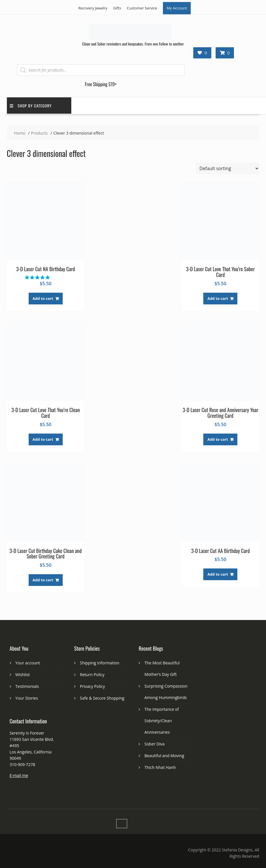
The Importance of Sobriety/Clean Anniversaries (161, 721)
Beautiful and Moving (164, 756)
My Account (177, 8)
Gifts (117, 8)
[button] (38, 277)
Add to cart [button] (43, 298)
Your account (28, 663)
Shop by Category (31, 106)
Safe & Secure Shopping (102, 698)
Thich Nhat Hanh (160, 767)
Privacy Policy (92, 686)
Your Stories (27, 698)
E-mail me (19, 775)
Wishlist (23, 675)
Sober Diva (154, 744)
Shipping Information (100, 663)
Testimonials (27, 686)
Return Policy (92, 675)
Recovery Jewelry (93, 8)
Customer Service (142, 8)
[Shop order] (227, 168)
